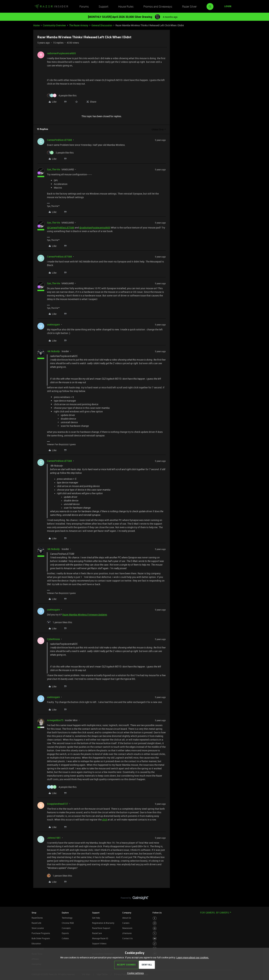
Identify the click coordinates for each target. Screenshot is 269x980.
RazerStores (37, 918)
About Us (127, 918)
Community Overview (54, 25)
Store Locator (38, 928)
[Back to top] (262, 894)
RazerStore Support (101, 928)
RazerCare (97, 933)
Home (36, 25)
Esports (65, 933)
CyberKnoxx (53, 639)
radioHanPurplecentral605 (61, 53)
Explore (65, 913)
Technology (67, 918)
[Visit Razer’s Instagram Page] (155, 923)
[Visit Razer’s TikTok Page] (155, 944)
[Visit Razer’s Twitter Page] (155, 933)
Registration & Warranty (103, 923)
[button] (228, 7)
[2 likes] (60, 153)
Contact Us (127, 938)
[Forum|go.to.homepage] (51, 7)
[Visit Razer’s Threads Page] (155, 928)
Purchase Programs (41, 933)
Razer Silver (189, 7)
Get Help (96, 918)
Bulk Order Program (41, 938)
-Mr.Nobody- (54, 351)
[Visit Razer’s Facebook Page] (155, 918)
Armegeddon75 (55, 720)
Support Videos (99, 943)
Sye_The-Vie (54, 169)
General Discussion (102, 25)
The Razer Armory (79, 25)
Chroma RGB (68, 923)
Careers (126, 923)
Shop (34, 913)
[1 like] (60, 622)
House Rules (126, 7)
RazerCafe (36, 923)
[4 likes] (62, 95)
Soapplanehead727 (58, 804)
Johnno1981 (54, 838)
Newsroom (127, 928)
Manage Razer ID (100, 938)
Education (36, 943)
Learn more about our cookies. (193, 957)
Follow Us (157, 913)
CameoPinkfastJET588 (59, 140)
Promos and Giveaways (158, 7)
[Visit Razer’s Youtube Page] (155, 939)
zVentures (127, 933)
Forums (84, 7)
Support (103, 7)
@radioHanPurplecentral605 (95, 228)
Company (127, 913)
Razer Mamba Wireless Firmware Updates (85, 615)
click (105, 820)
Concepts (66, 928)
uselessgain (53, 324)
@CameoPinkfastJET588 (61, 228)
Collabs (65, 938)
